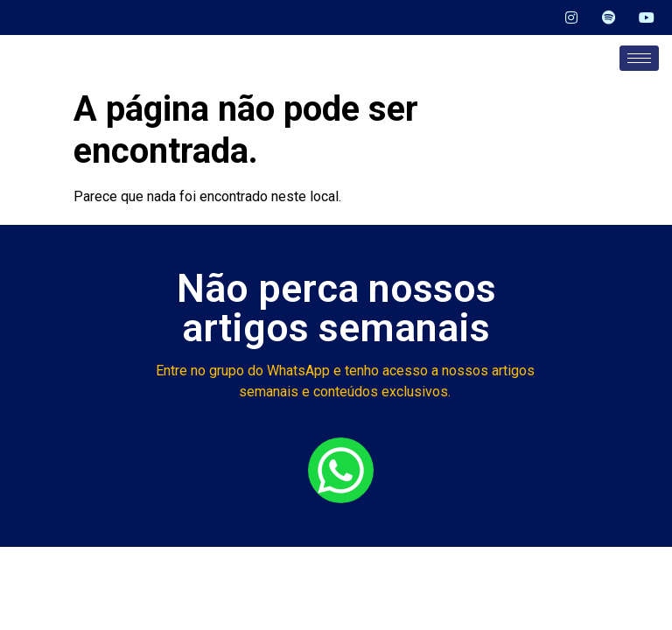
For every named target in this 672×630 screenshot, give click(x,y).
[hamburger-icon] (639, 58)
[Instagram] (564, 17)
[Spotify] (603, 17)
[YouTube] (641, 17)
